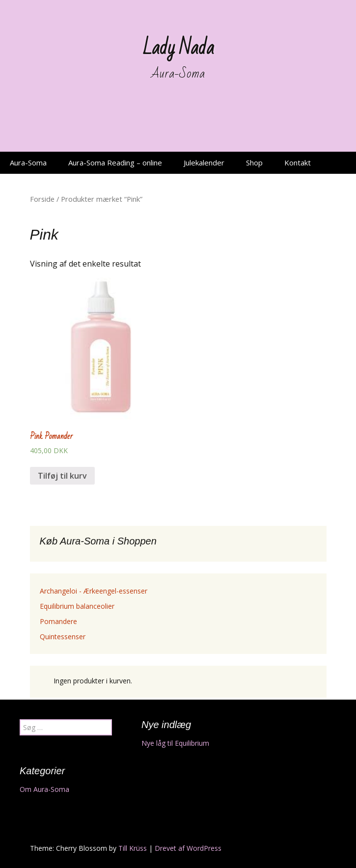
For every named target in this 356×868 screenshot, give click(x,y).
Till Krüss (133, 848)
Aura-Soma (28, 163)
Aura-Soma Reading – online (115, 163)
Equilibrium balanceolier (77, 606)
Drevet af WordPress (188, 848)
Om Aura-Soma (44, 789)
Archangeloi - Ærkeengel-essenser (94, 591)
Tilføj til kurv (62, 476)
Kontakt (298, 163)
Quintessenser (63, 637)
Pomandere (58, 621)
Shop (254, 163)
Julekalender (204, 163)
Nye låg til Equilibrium (175, 743)
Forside (42, 199)
